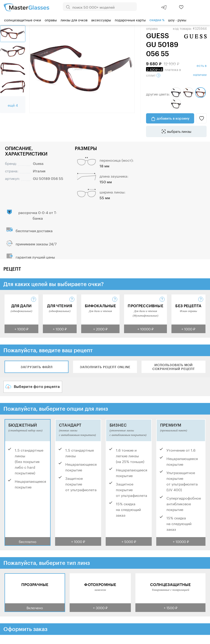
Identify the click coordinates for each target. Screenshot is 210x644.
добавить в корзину (173, 118)
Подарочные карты (130, 20)
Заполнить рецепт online (105, 367)
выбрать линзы (179, 131)
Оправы (51, 20)
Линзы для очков (74, 20)
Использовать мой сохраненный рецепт (174, 367)
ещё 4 (13, 105)
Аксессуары (101, 20)
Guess (38, 163)
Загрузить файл (37, 367)
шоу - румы (177, 20)
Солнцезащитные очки (23, 20)
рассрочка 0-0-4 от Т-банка (38, 215)
